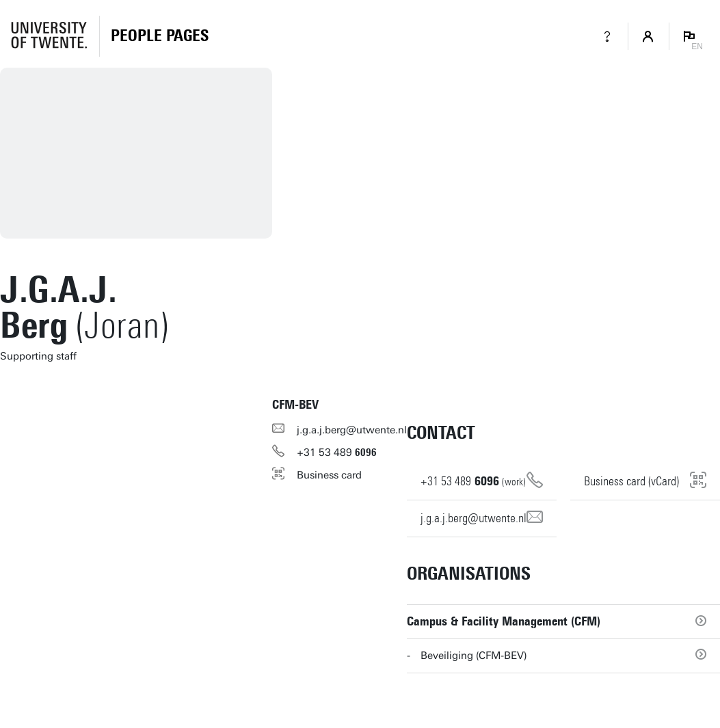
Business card (329, 475)
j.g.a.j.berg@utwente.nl (352, 430)
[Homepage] (160, 36)
